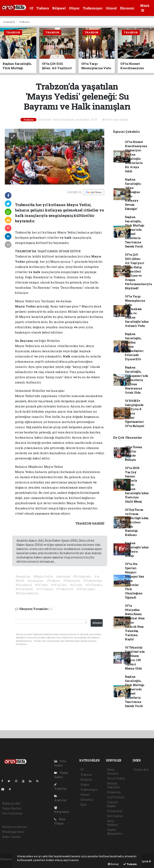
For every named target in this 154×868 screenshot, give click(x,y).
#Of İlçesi (42, 585)
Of (31, 8)
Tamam (130, 864)
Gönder (97, 623)
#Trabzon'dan (93, 581)
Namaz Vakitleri (114, 785)
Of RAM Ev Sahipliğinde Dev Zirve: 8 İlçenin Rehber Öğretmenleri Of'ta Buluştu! (135, 413)
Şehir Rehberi (113, 823)
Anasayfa (9, 22)
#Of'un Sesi (59, 585)
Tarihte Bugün (112, 804)
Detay (113, 864)
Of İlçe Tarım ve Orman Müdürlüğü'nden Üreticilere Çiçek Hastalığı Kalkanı (137, 522)
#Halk (20, 581)
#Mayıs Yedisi (43, 576)
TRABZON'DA (26, 251)
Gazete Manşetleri (115, 832)
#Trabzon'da (72, 581)
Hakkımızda (11, 803)
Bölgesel (59, 8)
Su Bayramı (24, 341)
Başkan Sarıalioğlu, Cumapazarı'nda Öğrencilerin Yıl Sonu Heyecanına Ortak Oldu (136, 380)
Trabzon (43, 8)
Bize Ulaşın (60, 821)
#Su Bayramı (82, 576)
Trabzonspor (93, 8)
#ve (97, 576)
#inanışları (36, 581)
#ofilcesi (76, 585)
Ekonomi (127, 8)
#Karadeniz (24, 585)
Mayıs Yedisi (26, 306)
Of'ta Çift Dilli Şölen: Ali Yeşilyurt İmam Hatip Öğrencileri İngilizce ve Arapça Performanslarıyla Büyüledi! (138, 271)
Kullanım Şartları (15, 827)
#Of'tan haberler (27, 593)
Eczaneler (114, 792)
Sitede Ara (141, 770)
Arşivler (60, 798)
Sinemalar (115, 811)
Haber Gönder (12, 837)
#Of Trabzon (45, 589)
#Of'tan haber (86, 589)
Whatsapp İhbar (13, 832)
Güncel (111, 8)
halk (68, 237)
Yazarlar (60, 787)
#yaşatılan (23, 576)
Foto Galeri (60, 763)
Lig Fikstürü (116, 797)
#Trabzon (54, 581)
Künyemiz (62, 810)
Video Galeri (61, 775)
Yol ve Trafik (116, 778)
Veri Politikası (12, 813)
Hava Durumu (113, 771)
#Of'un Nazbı (24, 589)
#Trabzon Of (65, 589)
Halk (67, 356)
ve (62, 237)
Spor (84, 805)
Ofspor (74, 8)
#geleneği (63, 576)
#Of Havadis (94, 585)
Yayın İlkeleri (12, 808)
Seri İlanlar (115, 816)
